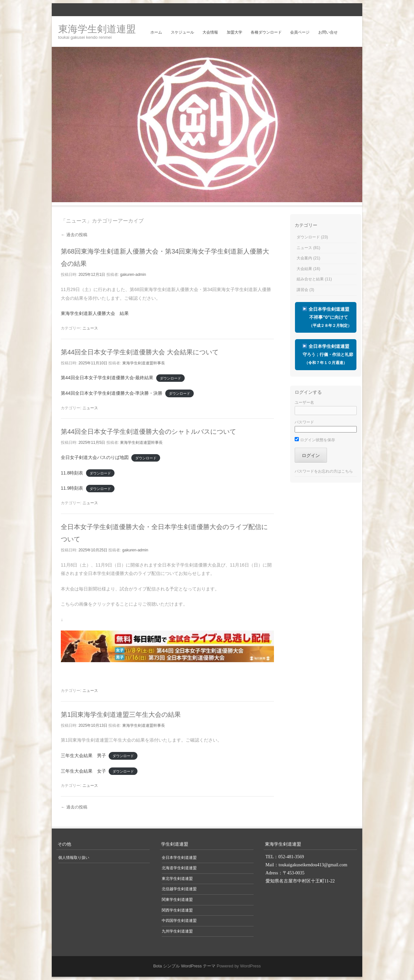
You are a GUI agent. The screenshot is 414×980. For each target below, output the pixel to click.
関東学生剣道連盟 (177, 900)
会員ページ (300, 32)
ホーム (156, 32)
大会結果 (304, 269)
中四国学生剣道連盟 (179, 921)
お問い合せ (328, 32)
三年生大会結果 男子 (83, 756)
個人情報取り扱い (74, 858)
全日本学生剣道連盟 (326, 354)
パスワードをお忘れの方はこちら (324, 471)
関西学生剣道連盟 (177, 910)
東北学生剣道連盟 (177, 879)
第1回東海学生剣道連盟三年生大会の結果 (121, 714)
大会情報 (210, 32)
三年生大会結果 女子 (83, 771)
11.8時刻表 (72, 473)
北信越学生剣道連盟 (179, 889)
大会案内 (304, 258)
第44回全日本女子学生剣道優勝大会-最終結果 (107, 378)
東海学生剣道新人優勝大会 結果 (95, 313)
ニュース (90, 328)
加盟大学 (234, 32)
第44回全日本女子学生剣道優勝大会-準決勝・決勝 (112, 393)
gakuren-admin (133, 275)
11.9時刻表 (72, 488)
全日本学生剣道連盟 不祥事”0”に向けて (326, 317)
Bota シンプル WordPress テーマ (185, 966)
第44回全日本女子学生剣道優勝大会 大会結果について (140, 352)
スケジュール (182, 32)
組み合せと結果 (310, 279)
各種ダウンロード (266, 32)
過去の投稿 (74, 235)
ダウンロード (170, 378)
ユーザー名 (304, 402)
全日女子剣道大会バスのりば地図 (95, 457)
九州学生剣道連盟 (177, 931)
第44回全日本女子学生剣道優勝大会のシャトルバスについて (148, 432)
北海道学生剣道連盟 (179, 868)
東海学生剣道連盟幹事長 (144, 363)
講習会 (302, 290)
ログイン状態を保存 (315, 440)
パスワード (304, 422)
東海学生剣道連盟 (97, 29)
